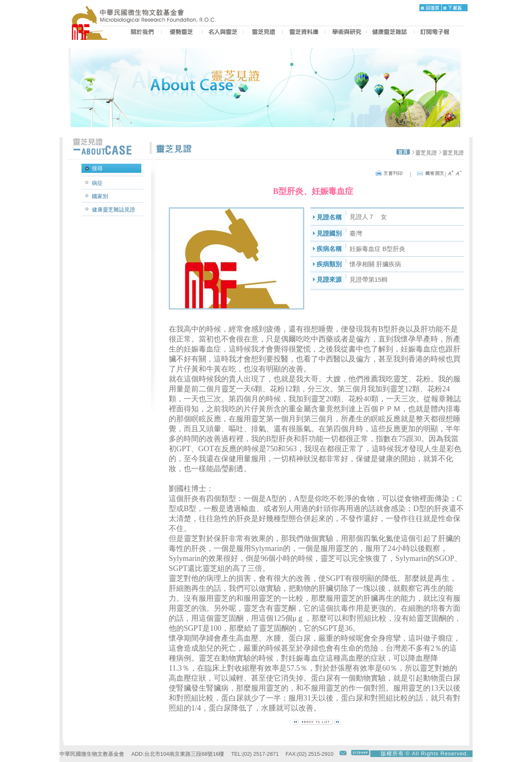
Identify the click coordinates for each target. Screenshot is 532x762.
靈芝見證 (426, 153)
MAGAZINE (390, 33)
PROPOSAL (346, 33)
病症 (97, 183)
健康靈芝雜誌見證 (113, 210)
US (141, 33)
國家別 (100, 196)
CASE (263, 33)
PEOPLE (223, 33)
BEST (182, 33)
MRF (92, 33)
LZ (304, 33)
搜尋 (97, 168)
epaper (435, 33)
